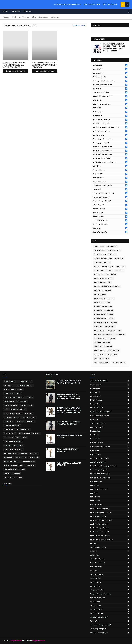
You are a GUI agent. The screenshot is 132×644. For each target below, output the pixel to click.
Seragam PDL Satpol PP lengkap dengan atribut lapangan (44, 65)
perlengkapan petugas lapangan (110, 512)
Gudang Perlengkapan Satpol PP (110, 81)
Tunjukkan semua (79, 25)
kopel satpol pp (110, 216)
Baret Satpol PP (110, 73)
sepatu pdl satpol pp (110, 232)
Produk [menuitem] (15, 12)
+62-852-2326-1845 (92, 5)
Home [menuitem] (5, 12)
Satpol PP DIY (8, 457)
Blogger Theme (16, 640)
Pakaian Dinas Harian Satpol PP (110, 477)
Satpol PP (30, 397)
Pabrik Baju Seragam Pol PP (110, 119)
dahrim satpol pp (110, 209)
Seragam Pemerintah (11, 461)
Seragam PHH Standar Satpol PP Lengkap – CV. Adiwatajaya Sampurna (68, 397)
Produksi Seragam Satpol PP (110, 150)
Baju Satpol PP (110, 69)
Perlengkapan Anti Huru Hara (110, 139)
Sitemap (6, 17)
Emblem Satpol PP (110, 77)
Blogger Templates (39, 640)
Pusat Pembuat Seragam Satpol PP (110, 162)
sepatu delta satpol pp (110, 220)
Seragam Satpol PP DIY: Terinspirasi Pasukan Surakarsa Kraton (14, 65)
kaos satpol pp (110, 213)
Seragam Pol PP (110, 178)
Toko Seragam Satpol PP (110, 197)
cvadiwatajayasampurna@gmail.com (67, 5)
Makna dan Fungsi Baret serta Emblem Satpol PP (69, 382)
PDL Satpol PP (110, 116)
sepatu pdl (110, 228)
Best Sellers (24, 17)
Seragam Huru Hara (110, 590)
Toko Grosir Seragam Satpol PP (110, 193)
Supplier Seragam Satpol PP (110, 185)
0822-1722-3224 (110, 5)
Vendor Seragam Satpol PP (110, 201)
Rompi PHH (110, 166)
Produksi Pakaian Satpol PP (110, 147)
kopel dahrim (110, 450)
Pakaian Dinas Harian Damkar (110, 474)
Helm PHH (110, 88)
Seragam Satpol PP (110, 182)
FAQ (14, 17)
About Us (55, 17)
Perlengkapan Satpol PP (110, 143)
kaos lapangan (110, 431)
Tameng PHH (110, 189)
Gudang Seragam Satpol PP (110, 85)
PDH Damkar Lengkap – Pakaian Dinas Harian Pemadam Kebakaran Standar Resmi (114, 47)
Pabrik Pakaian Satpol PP (110, 123)
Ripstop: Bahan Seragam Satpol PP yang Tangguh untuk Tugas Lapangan (69, 410)
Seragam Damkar (110, 170)
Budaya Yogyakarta (10, 405)
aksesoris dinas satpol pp (110, 381)
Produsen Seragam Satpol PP (110, 158)
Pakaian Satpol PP (110, 135)
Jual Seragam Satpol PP (110, 92)
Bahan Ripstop (110, 65)
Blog (34, 17)
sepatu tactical (110, 578)
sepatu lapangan (110, 567)
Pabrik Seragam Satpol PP (110, 131)
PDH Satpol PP (110, 112)
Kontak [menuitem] (27, 12)
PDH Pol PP (110, 108)
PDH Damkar (110, 100)
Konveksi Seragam (29, 417)
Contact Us (44, 17)
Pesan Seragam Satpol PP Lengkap (15, 437)
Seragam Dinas (21, 457)
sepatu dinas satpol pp (110, 224)
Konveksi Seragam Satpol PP (110, 96)
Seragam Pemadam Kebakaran (110, 594)
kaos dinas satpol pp (110, 427)
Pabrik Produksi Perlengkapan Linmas (110, 127)
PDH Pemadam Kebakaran (110, 104)
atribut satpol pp (110, 205)
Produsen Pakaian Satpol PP (110, 154)
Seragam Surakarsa (28, 461)
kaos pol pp (110, 435)
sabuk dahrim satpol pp (110, 547)
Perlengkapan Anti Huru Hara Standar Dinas (69, 423)
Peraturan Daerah (10, 433)
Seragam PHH (110, 174)
